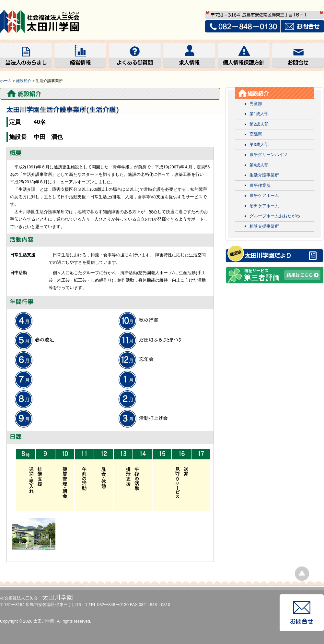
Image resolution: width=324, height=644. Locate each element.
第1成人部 (259, 114)
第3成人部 (259, 145)
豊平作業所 (260, 185)
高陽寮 (256, 134)
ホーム (6, 81)
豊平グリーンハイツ (268, 155)
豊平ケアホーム (264, 195)
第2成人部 (259, 124)
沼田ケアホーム (264, 206)
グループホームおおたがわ (275, 216)
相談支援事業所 (264, 226)
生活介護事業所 (264, 175)
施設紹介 (24, 81)
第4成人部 (259, 165)
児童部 (256, 104)
